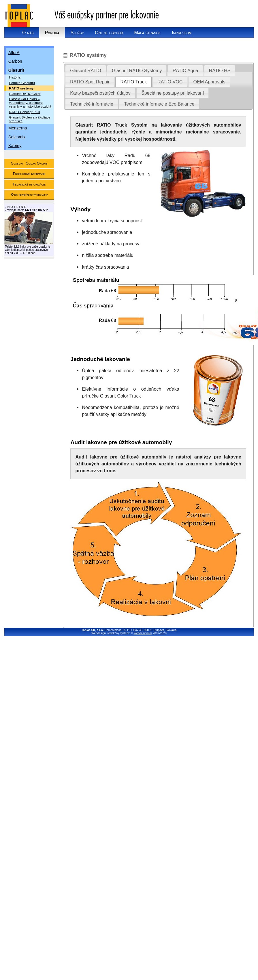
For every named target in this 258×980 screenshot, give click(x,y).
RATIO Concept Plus (24, 112)
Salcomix (17, 137)
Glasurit (16, 70)
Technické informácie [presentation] (92, 104)
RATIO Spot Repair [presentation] (90, 82)
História (15, 77)
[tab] (86, 70)
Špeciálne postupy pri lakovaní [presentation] (173, 93)
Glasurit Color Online (29, 163)
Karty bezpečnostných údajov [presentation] (100, 93)
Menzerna (18, 128)
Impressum (182, 33)
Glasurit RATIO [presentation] (85, 70)
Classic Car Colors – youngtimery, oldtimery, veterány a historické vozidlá (30, 103)
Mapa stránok (147, 33)
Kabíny (15, 146)
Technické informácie (29, 184)
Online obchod (109, 33)
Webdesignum (143, 633)
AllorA (14, 53)
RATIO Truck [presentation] (133, 82)
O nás (28, 33)
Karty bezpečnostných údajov (29, 195)
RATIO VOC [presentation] (170, 82)
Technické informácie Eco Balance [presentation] (159, 104)
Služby (77, 33)
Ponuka (52, 33)
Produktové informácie (29, 174)
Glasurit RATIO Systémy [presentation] (137, 70)
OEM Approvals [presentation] (209, 82)
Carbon (15, 61)
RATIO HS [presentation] (220, 70)
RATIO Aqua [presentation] (186, 70)
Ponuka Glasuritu (22, 83)
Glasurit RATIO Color (25, 94)
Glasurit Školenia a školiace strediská (30, 119)
